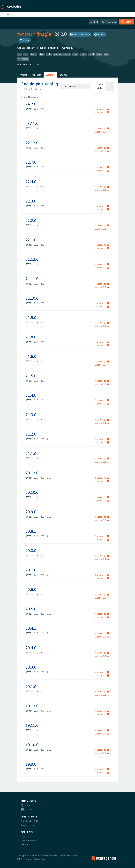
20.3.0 (31, 667)
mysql (91, 54)
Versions (50, 75)
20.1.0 (31, 686)
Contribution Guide (30, 821)
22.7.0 (31, 162)
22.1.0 (31, 240)
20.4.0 (31, 648)
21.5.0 (31, 376)
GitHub (25, 40)
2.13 (37, 64)
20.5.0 (31, 609)
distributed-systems (62, 54)
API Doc (94, 22)
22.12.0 (32, 143)
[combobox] (75, 86)
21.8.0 (31, 337)
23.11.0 (32, 123)
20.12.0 (32, 473)
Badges (63, 75)
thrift (42, 54)
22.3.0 (31, 201)
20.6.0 (31, 589)
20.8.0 (31, 550)
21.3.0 (31, 415)
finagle (44, 34)
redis (49, 54)
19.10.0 (32, 745)
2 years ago (102, 109)
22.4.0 (31, 182)
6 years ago (102, 614)
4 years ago (102, 187)
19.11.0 (32, 725)
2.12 (44, 64)
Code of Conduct (28, 841)
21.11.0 (32, 279)
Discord (26, 809)
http (26, 54)
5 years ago (102, 381)
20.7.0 (31, 570)
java (107, 54)
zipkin (83, 54)
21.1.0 (31, 453)
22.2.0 (31, 220)
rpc (19, 54)
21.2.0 (31, 434)
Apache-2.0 (102, 112)
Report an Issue (28, 825)
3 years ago (102, 148)
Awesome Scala (109, 22)
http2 (99, 54)
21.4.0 (31, 395)
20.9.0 (31, 512)
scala (75, 54)
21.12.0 (32, 259)
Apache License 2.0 (80, 34)
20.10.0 (32, 492)
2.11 (49, 439)
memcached (23, 59)
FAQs (23, 837)
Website (100, 34)
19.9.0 (31, 764)
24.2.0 (31, 104)
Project (23, 75)
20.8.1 (31, 531)
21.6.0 (31, 356)
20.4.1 (31, 628)
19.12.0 (32, 706)
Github (25, 806)
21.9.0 (31, 317)
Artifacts (36, 75)
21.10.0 (32, 298)
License (24, 844)
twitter (25, 34)
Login (126, 22)
